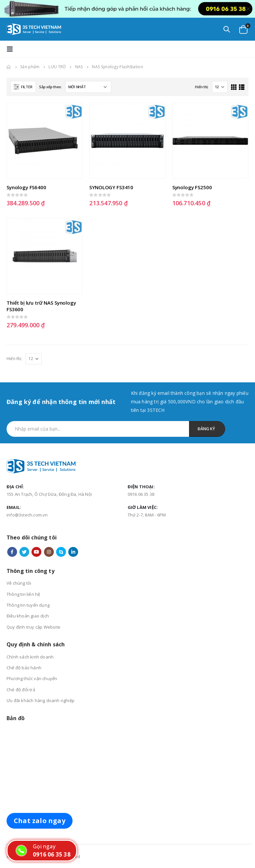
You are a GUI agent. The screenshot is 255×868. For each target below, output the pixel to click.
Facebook (12, 552)
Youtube (36, 552)
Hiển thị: (202, 87)
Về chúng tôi (19, 583)
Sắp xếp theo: (50, 87)
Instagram (49, 552)
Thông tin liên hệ (23, 594)
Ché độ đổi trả (21, 690)
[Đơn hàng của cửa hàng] (88, 87)
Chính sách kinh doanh (30, 657)
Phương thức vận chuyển (32, 678)
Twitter (24, 552)
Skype (61, 552)
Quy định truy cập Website (33, 627)
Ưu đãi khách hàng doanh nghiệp (41, 700)
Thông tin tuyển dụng (28, 605)
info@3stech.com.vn (27, 515)
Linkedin (73, 552)
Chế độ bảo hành (24, 668)
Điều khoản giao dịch (28, 616)
